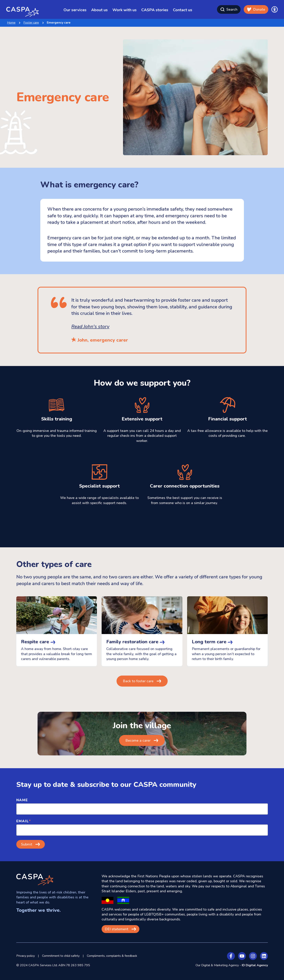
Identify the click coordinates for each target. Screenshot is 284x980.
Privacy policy (26, 956)
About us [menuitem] (99, 10)
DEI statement (117, 929)
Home (11, 23)
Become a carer (138, 740)
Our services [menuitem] (75, 10)
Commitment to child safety (61, 956)
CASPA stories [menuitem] (155, 10)
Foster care (31, 23)
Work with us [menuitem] (125, 10)
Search (229, 9)
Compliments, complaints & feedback (112, 956)
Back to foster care (138, 681)
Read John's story (90, 326)
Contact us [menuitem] (183, 10)
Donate (256, 9)
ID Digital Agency (255, 965)
